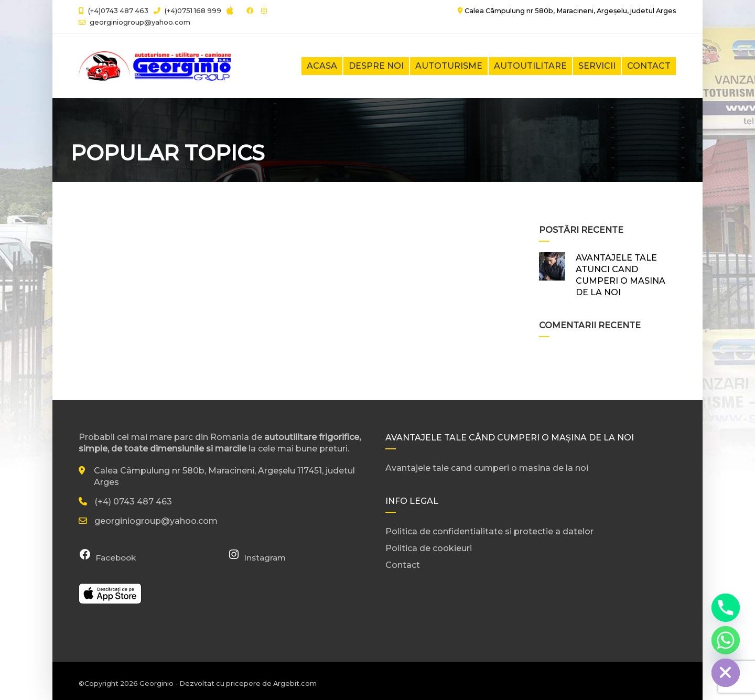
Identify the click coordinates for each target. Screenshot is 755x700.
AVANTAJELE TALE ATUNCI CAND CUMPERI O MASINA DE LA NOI (621, 275)
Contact (649, 66)
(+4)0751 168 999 (187, 11)
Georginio (157, 683)
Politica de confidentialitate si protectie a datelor (489, 531)
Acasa (322, 66)
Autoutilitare (530, 66)
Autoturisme (449, 66)
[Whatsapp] (726, 640)
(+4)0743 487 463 (114, 11)
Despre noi (376, 66)
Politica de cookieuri (429, 548)
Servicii (597, 66)
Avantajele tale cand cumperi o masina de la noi (487, 468)
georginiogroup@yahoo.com (140, 22)
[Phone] (726, 608)
